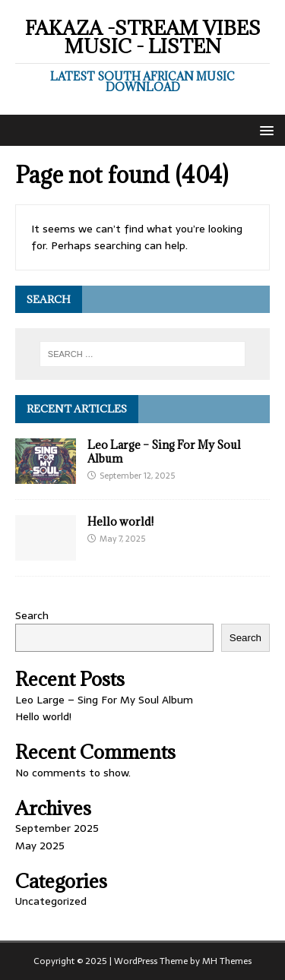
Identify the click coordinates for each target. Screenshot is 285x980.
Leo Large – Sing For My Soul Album (164, 452)
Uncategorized (51, 901)
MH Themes (227, 961)
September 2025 (57, 828)
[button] (264, 130)
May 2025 (40, 846)
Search (32, 615)
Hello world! (120, 522)
